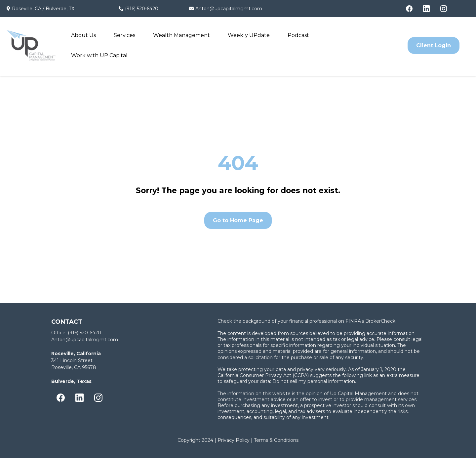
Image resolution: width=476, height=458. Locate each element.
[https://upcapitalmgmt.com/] (31, 46)
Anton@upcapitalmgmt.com (229, 9)
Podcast (298, 35)
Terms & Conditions (276, 440)
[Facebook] (409, 9)
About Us (83, 35)
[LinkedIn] (426, 9)
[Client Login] (434, 45)
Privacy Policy (234, 440)
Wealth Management (181, 35)
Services (124, 35)
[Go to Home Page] (238, 220)
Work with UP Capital (99, 55)
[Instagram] (444, 9)
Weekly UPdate (249, 35)
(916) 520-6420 (142, 9)
